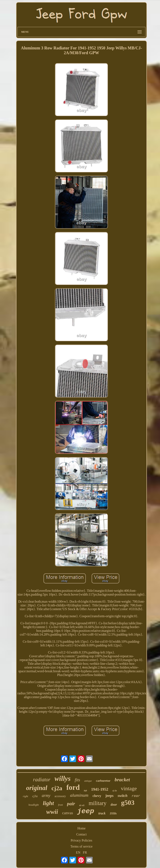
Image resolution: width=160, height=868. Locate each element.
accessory (60, 796)
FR (85, 852)
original (37, 788)
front (61, 805)
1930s (113, 813)
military (98, 803)
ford (73, 787)
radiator (42, 780)
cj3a (35, 796)
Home (81, 828)
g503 (128, 803)
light (48, 803)
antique (88, 781)
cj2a (57, 788)
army (46, 795)
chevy (97, 796)
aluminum (79, 795)
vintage (129, 788)
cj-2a (115, 791)
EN (78, 852)
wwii (52, 812)
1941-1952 (100, 789)
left (86, 790)
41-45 (82, 805)
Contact (81, 834)
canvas (68, 813)
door (114, 805)
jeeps (109, 796)
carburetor (103, 781)
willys (63, 779)
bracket (122, 780)
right (25, 796)
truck (102, 813)
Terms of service (81, 846)
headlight (34, 805)
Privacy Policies (81, 840)
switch (123, 796)
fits (77, 780)
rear (136, 796)
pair (71, 804)
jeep (86, 811)
